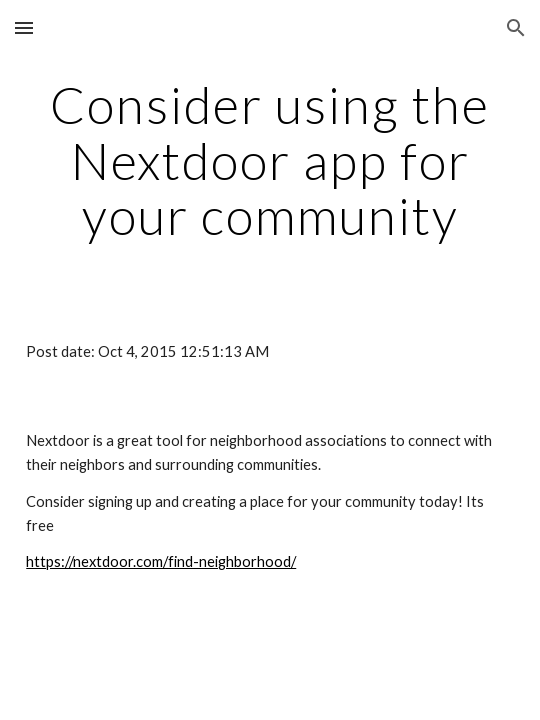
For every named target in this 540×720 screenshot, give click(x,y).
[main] (270, 160)
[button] (24, 27)
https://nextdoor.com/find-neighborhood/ (161, 561)
